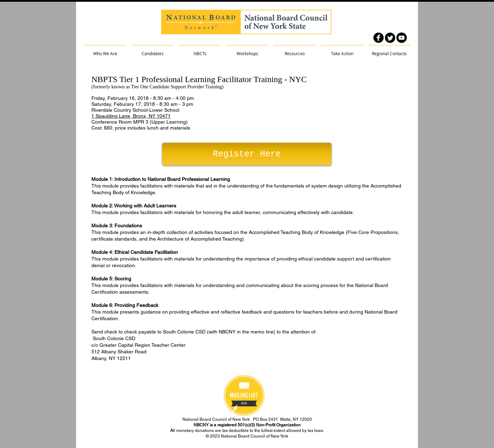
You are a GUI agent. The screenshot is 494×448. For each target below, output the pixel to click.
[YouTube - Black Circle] (402, 38)
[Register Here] (247, 154)
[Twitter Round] (390, 38)
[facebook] (379, 38)
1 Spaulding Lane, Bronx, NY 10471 (131, 116)
